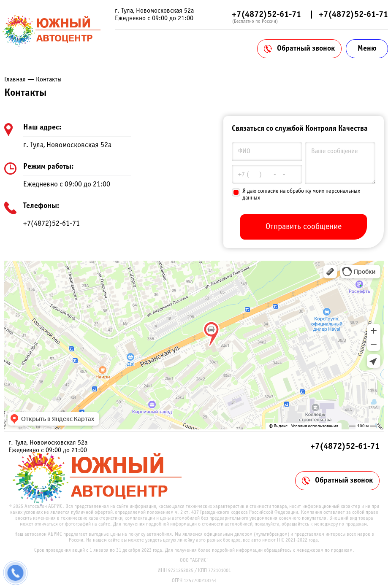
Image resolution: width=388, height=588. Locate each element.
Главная (15, 80)
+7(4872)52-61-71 (266, 15)
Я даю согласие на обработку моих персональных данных (301, 195)
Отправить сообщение (304, 227)
